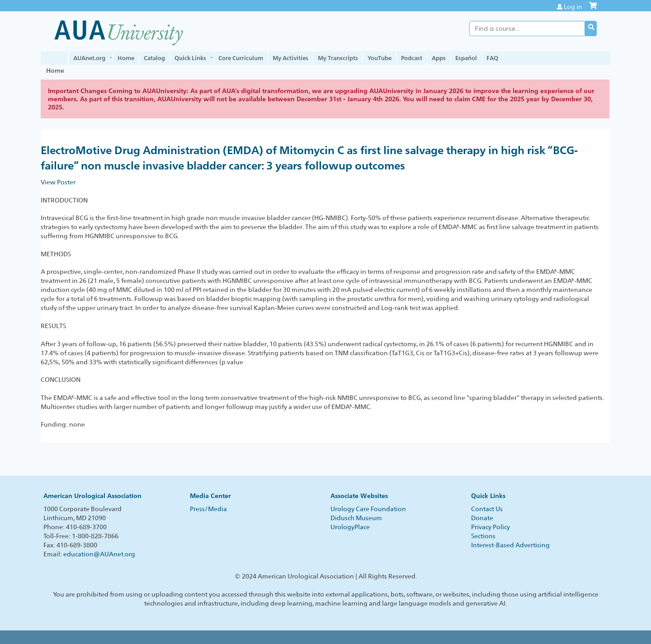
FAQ (492, 58)
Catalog (154, 58)
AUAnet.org (89, 58)
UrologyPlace (350, 527)
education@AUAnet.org (99, 554)
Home (126, 58)
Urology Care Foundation (368, 509)
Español (466, 58)
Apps (439, 58)
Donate (482, 518)
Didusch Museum (356, 518)
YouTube (380, 58)
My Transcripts (338, 58)
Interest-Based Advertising (510, 545)
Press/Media (208, 509)
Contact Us (487, 509)
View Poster (58, 182)
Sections (483, 536)
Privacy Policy (491, 527)
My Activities (290, 58)
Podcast (412, 58)
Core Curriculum (241, 58)
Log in (573, 7)
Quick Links (190, 58)
